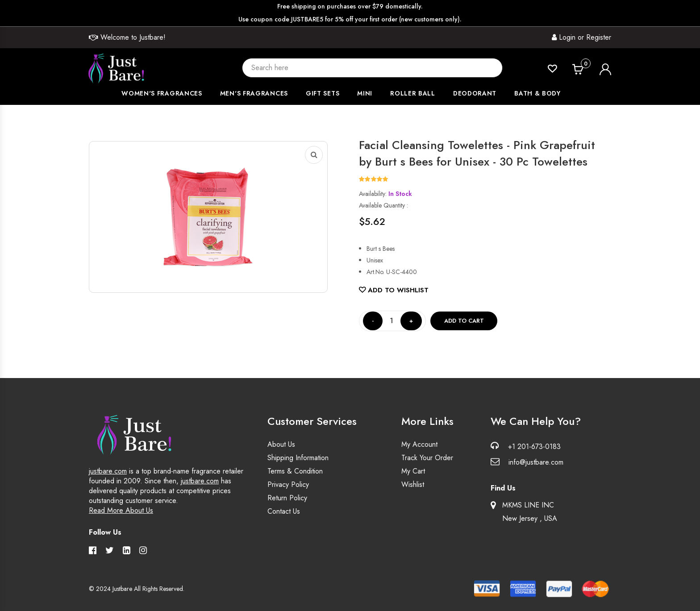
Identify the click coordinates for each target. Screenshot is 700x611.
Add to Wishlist (394, 290)
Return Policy (287, 498)
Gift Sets (323, 93)
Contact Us (284, 511)
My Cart (413, 471)
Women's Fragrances (162, 93)
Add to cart (464, 321)
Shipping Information (298, 458)
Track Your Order (427, 458)
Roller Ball (413, 93)
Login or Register (581, 37)
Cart (586, 64)
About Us (281, 444)
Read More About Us (121, 510)
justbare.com (108, 471)
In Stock (400, 194)
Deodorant (475, 93)
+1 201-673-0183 (534, 447)
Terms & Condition (295, 471)
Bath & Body (537, 93)
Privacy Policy (288, 484)
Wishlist (413, 484)
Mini (365, 93)
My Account (419, 444)
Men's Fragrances (254, 93)
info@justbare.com (536, 462)
